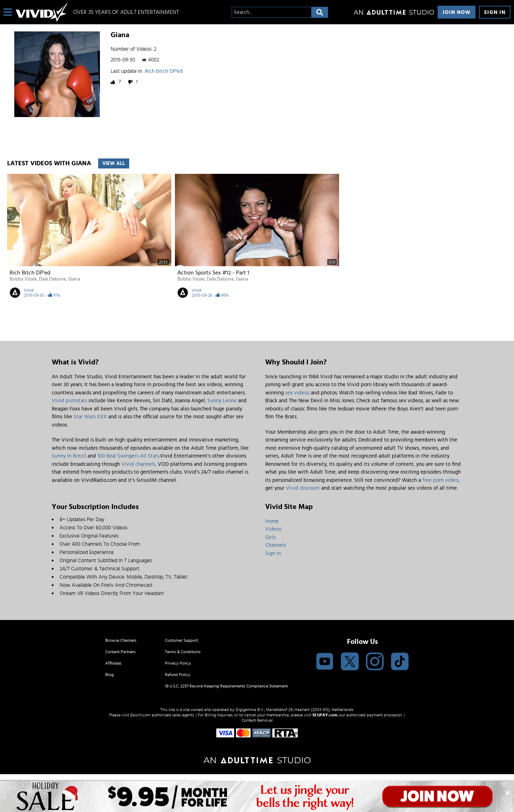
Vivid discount (303, 488)
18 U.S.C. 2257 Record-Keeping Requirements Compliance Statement (226, 686)
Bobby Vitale (23, 279)
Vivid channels (138, 464)
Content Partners (120, 652)
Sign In (495, 12)
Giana (74, 279)
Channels (276, 545)
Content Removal (257, 720)
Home (272, 521)
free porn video (440, 480)
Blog (110, 675)
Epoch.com (140, 715)
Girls (270, 537)
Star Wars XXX (90, 417)
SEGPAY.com (325, 715)
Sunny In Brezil (69, 456)
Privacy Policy (178, 663)
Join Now (457, 12)
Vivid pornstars (69, 401)
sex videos (297, 393)
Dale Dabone (52, 279)
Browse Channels (121, 640)
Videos (273, 529)
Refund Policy (178, 675)
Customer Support (182, 640)
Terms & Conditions (183, 652)
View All (114, 163)
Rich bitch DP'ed (164, 71)
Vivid (29, 290)
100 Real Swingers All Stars (128, 456)
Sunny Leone (222, 401)
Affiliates (113, 663)
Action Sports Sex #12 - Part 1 (213, 273)
